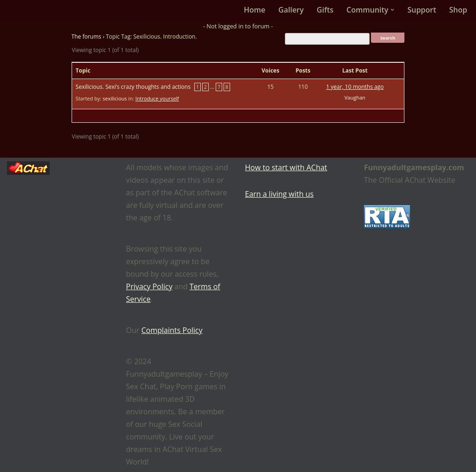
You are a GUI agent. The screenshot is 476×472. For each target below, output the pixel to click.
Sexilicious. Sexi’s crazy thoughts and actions (133, 87)
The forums (86, 37)
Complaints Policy (172, 330)
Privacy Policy (149, 286)
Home (255, 10)
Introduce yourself (157, 98)
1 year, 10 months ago (355, 87)
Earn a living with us (279, 194)
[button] (392, 10)
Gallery (291, 10)
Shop (458, 10)
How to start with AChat (286, 167)
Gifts (325, 10)
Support (422, 10)
